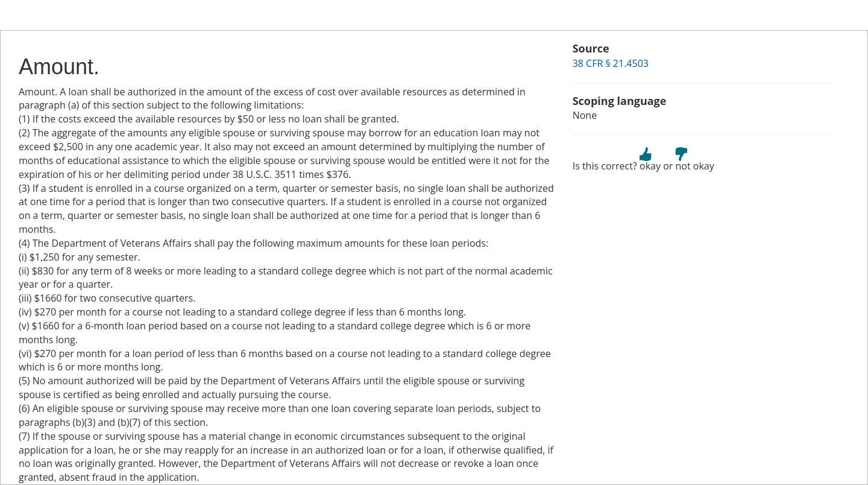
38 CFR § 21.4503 (611, 63)
